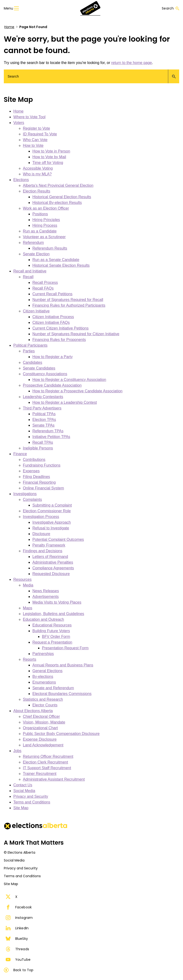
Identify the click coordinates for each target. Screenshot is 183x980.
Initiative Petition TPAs (51, 437)
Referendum (33, 243)
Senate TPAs (43, 425)
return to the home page (132, 63)
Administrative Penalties (53, 562)
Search (170, 8)
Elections (21, 180)
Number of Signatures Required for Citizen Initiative (76, 334)
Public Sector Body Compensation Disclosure (61, 734)
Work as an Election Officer (46, 208)
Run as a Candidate (40, 231)
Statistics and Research (43, 699)
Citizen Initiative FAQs (51, 323)
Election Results (37, 191)
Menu (11, 8)
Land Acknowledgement (43, 745)
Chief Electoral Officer (41, 717)
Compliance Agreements (53, 568)
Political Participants (30, 345)
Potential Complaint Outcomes (58, 539)
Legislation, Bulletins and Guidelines (53, 614)
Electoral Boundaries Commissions (62, 694)
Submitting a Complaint (52, 505)
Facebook (19, 907)
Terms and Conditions (32, 802)
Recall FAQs (43, 288)
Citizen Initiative (36, 311)
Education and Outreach (43, 619)
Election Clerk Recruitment (45, 762)
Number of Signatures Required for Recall (68, 300)
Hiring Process (45, 225)
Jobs (17, 751)
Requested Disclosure (51, 574)
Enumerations (44, 682)
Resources (22, 579)
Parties (29, 351)
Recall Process (45, 283)
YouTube (18, 960)
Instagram (19, 918)
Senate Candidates (39, 368)
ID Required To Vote (40, 134)
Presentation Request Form (65, 648)
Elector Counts (45, 705)
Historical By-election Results (57, 203)
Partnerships (43, 654)
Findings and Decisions (43, 551)
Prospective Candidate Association (52, 385)
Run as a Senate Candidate (56, 260)
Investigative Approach (52, 522)
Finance (20, 454)
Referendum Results (50, 248)
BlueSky (17, 939)
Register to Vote (36, 128)
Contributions (34, 460)
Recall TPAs (43, 442)
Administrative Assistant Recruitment (54, 779)
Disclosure (41, 534)
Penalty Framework (49, 545)
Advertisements (46, 597)
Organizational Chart (40, 728)
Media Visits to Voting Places (57, 602)
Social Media (24, 791)
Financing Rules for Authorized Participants (69, 305)
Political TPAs (44, 414)
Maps (28, 608)
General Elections (47, 671)
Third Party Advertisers (42, 408)
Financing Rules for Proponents (59, 340)
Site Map (21, 808)
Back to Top (19, 970)
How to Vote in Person (51, 151)
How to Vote (33, 145)
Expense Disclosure (40, 739)
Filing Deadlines (36, 477)
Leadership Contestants (43, 397)
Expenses (31, 471)
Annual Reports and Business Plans (63, 665)
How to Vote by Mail (49, 157)
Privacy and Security (31, 796)
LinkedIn (17, 928)
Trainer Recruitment (40, 774)
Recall (28, 277)
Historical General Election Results (62, 197)
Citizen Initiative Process (53, 317)
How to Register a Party (53, 357)
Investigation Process (41, 517)
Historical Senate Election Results (61, 265)
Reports (30, 659)
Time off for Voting (48, 163)
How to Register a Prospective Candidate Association (77, 391)
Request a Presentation (52, 642)
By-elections (43, 677)
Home (9, 27)
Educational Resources (52, 625)
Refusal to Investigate (51, 528)
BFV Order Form (56, 637)
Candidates (33, 362)
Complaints (32, 500)
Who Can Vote (35, 140)
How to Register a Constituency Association (69, 380)
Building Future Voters (51, 631)
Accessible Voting (38, 168)
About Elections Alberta (33, 711)
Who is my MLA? (37, 174)
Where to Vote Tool (29, 117)
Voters (19, 123)
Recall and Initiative (30, 271)
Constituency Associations (45, 374)
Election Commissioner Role (47, 511)
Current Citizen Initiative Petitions (61, 328)
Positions (40, 214)
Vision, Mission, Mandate (44, 722)
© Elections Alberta (20, 852)
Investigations (25, 494)
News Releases (46, 591)
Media (28, 585)
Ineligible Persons (38, 448)
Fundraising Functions (42, 465)
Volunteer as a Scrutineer (44, 237)
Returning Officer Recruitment (48, 756)
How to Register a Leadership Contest (65, 402)
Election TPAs (44, 420)
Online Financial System (43, 488)
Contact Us (23, 785)
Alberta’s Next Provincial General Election (58, 185)
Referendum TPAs (48, 431)
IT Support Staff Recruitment (47, 768)
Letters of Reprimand (50, 557)
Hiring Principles (46, 220)
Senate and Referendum (53, 688)
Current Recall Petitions (52, 294)
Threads (17, 949)
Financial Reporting (39, 482)
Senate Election (36, 254)
